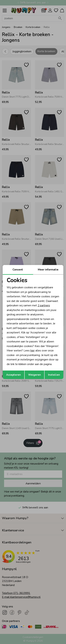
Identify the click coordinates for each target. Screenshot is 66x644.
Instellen (54, 375)
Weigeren (34, 375)
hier (32, 351)
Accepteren (13, 375)
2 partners (44, 305)
